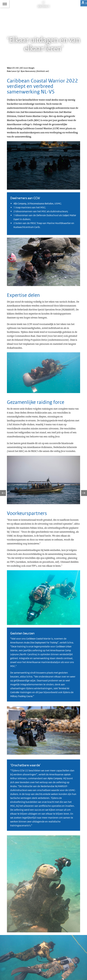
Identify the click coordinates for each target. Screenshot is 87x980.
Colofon (11, 954)
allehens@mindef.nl (23, 946)
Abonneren (12, 960)
